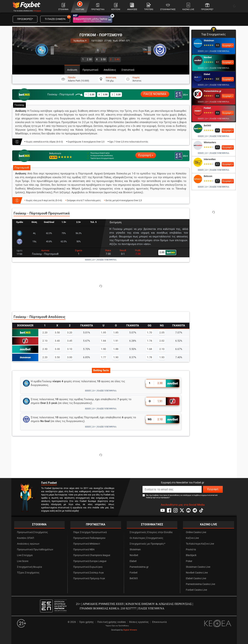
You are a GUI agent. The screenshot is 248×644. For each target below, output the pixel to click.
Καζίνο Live (192, 538)
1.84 (103, 341)
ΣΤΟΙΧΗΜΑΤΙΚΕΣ (152, 524)
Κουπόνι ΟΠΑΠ (26, 538)
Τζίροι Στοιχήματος (28, 573)
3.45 (115, 59)
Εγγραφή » (146, 155)
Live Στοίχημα (25, 555)
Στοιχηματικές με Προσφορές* (147, 544)
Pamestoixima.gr (213, 91)
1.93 (162, 357)
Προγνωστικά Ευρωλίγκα (88, 567)
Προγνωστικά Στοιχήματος (32, 532)
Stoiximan (209, 40)
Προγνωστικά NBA (84, 550)
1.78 (150, 357)
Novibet (208, 57)
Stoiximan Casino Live (198, 567)
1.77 (103, 357)
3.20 (70, 332)
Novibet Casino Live (197, 573)
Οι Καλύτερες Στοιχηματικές (146, 538)
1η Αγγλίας (80, 41)
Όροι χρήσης (87, 622)
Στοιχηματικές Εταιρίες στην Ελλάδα (151, 532)
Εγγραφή (213, 489)
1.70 (150, 332)
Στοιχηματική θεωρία (29, 567)
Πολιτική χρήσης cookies (111, 622)
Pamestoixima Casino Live (200, 584)
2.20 (45, 332)
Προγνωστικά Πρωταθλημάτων (35, 550)
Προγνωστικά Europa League (90, 561)
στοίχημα (37, 11)
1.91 (116, 341)
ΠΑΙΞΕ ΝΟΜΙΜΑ (155, 94)
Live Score (23, 561)
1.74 (150, 341)
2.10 (45, 341)
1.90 (103, 349)
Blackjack (191, 555)
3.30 (57, 349)
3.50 (101, 59)
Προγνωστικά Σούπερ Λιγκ (89, 573)
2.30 (87, 59)
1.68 (150, 349)
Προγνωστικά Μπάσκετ (87, 544)
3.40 (57, 341)
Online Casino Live (196, 532)
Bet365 (207, 126)
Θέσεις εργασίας (139, 622)
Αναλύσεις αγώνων (28, 544)
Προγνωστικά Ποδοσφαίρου (89, 538)
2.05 (162, 332)
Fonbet (207, 108)
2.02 (162, 341)
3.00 (70, 357)
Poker (189, 561)
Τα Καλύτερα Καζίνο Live (200, 544)
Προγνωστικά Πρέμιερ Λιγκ (89, 578)
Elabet (207, 74)
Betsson (208, 176)
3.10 (70, 349)
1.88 (116, 349)
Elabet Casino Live (196, 578)
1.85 (116, 332)
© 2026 (72, 622)
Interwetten (210, 159)
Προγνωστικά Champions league (92, 555)
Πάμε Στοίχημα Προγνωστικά (90, 532)
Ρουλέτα (191, 550)
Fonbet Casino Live (196, 590)
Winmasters (210, 142)
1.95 (103, 332)
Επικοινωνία (159, 622)
